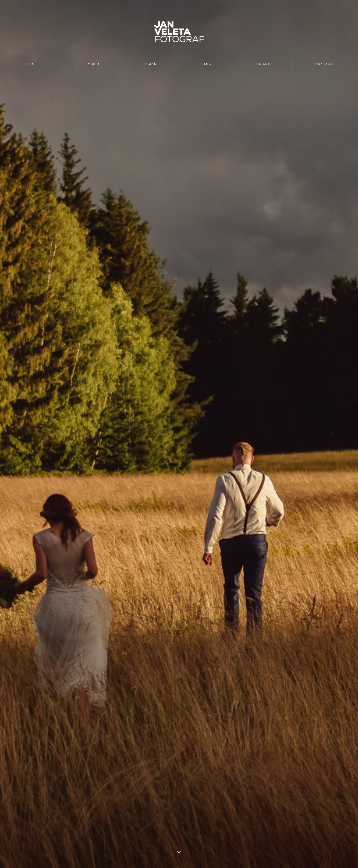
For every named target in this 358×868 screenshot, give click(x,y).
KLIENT (263, 64)
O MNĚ (150, 64)
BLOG (206, 64)
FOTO (30, 64)
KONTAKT (324, 64)
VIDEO (94, 64)
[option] (179, 434)
